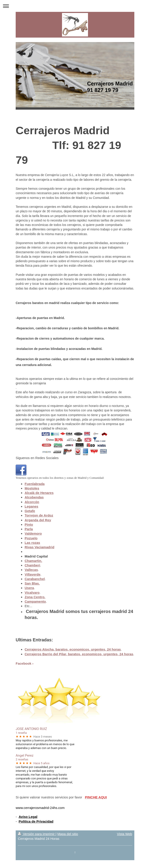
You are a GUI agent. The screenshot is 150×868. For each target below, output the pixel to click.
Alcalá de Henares (39, 493)
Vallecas (31, 570)
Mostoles (32, 488)
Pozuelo (31, 538)
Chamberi (32, 565)
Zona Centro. (35, 597)
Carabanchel (35, 579)
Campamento (35, 601)
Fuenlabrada (35, 484)
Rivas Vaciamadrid (40, 547)
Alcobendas (34, 497)
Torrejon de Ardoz (39, 515)
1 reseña (21, 733)
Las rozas (32, 543)
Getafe (30, 511)
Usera (29, 588)
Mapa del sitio (68, 834)
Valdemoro (33, 533)
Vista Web (124, 834)
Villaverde (33, 574)
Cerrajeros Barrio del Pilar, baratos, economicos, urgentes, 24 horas (79, 654)
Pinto (29, 524)
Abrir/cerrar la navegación (75, 6)
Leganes (31, 506)
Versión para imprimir (37, 834)
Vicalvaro (32, 592)
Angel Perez (25, 755)
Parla (29, 529)
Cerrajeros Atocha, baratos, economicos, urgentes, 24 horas (73, 649)
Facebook (24, 663)
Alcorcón (32, 502)
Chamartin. (33, 561)
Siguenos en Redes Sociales (37, 458)
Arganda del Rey (38, 520)
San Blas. (32, 583)
